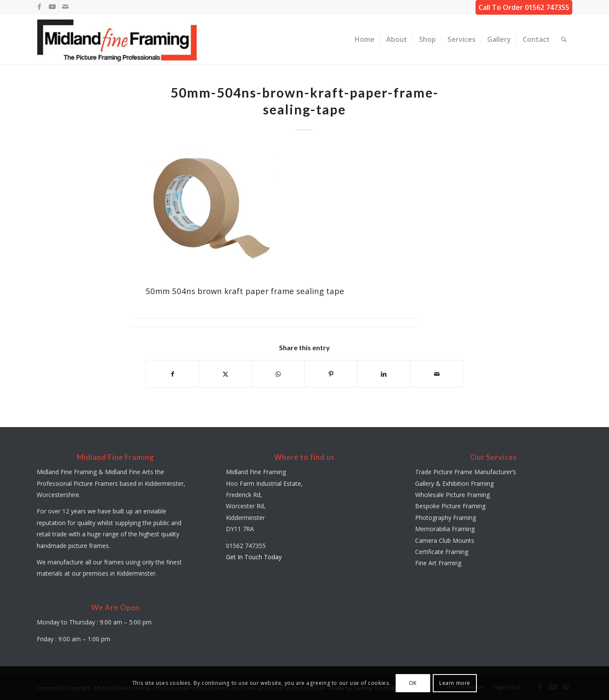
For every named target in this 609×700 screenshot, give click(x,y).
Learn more (455, 683)
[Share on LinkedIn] (384, 374)
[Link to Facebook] (39, 6)
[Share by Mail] (437, 374)
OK (413, 683)
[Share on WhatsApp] (278, 374)
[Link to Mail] (65, 6)
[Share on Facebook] (172, 374)
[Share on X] (225, 374)
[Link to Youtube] (52, 6)
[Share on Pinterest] (331, 374)
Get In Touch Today (254, 557)
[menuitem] (365, 40)
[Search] (564, 40)
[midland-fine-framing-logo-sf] (117, 40)
